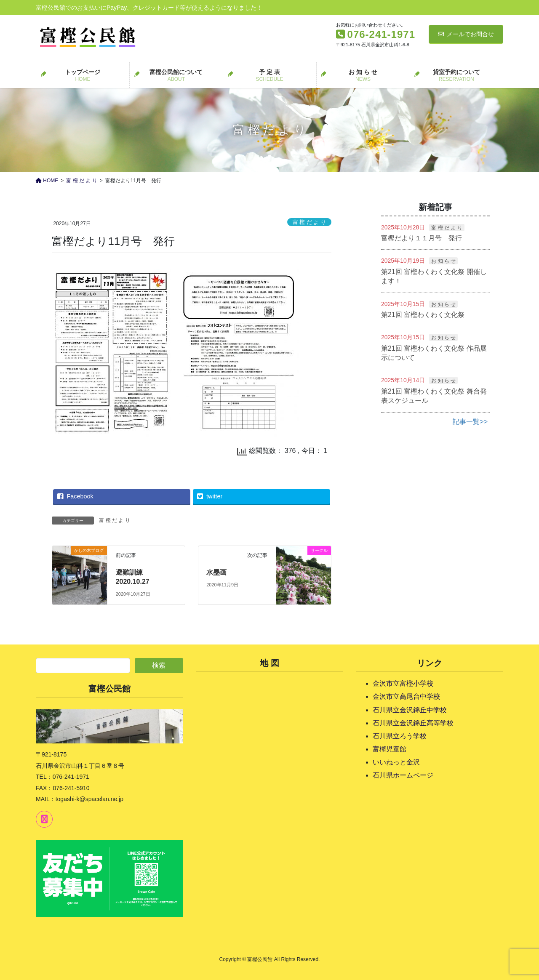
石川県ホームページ (403, 775)
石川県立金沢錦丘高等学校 (413, 723)
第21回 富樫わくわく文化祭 (423, 315)
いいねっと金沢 (396, 762)
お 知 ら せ (443, 261)
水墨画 (216, 572)
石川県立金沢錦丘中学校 (410, 710)
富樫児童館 (390, 749)
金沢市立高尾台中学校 (406, 696)
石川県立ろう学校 (400, 736)
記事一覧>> (470, 422)
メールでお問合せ (466, 34)
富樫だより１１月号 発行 (422, 238)
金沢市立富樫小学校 (403, 683)
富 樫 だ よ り (309, 222)
